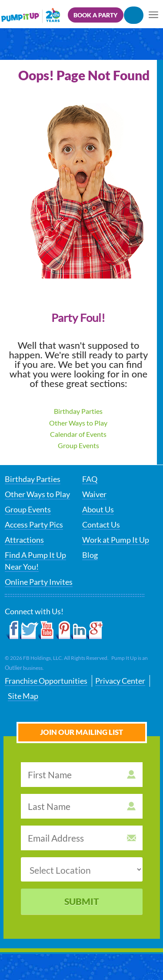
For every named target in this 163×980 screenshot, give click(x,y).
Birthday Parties (78, 411)
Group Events (78, 445)
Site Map (23, 696)
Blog (90, 555)
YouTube (46, 630)
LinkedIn (78, 630)
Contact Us (101, 524)
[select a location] (82, 869)
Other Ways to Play (78, 423)
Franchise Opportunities (46, 681)
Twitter (29, 630)
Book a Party (95, 15)
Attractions (24, 540)
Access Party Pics (34, 524)
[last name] (82, 806)
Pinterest (62, 630)
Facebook (12, 630)
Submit (82, 901)
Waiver (94, 494)
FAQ (90, 479)
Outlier (13, 668)
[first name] (82, 775)
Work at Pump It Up (116, 540)
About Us (98, 509)
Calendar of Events (78, 434)
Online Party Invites (39, 582)
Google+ (95, 630)
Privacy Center (120, 681)
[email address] (82, 838)
